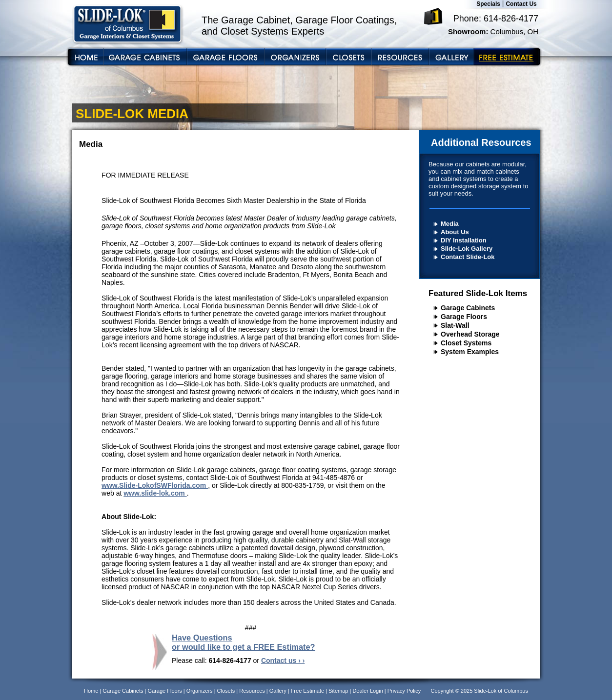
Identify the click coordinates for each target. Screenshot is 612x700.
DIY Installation (464, 240)
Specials (488, 4)
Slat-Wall (455, 325)
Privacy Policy (404, 691)
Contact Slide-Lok (468, 257)
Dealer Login (367, 691)
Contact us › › (283, 660)
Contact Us (521, 4)
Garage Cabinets (468, 308)
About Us (455, 232)
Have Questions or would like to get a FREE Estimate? (244, 642)
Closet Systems (466, 343)
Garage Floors (464, 317)
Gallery (278, 691)
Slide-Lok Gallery (467, 249)
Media (450, 224)
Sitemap (338, 691)
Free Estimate (307, 691)
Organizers (200, 691)
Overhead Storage (470, 334)
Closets (226, 691)
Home (91, 691)
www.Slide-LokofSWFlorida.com (155, 485)
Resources (252, 691)
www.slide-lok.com (155, 493)
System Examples (470, 352)
